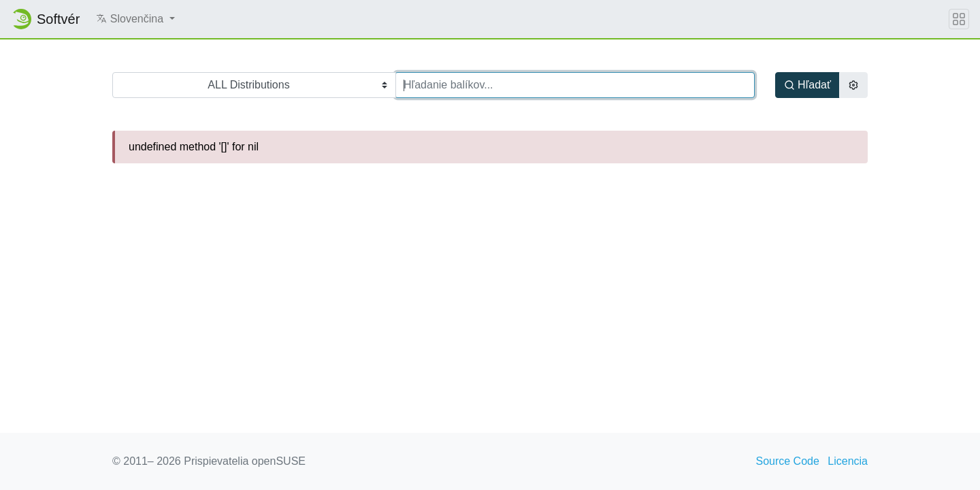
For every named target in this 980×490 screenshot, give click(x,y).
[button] (135, 19)
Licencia (848, 461)
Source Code (787, 461)
